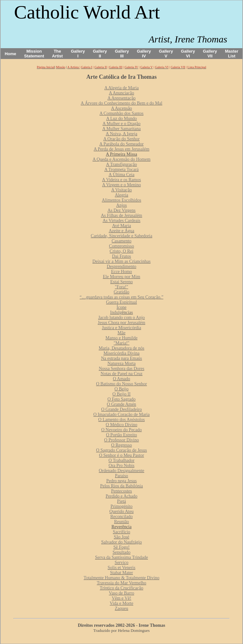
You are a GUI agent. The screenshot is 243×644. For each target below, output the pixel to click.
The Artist (57, 54)
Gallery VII (210, 54)
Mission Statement (34, 54)
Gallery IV (144, 54)
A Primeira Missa (121, 154)
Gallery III (122, 54)
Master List (232, 54)
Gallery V (166, 54)
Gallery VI (188, 54)
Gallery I (78, 54)
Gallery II (100, 54)
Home (11, 54)
